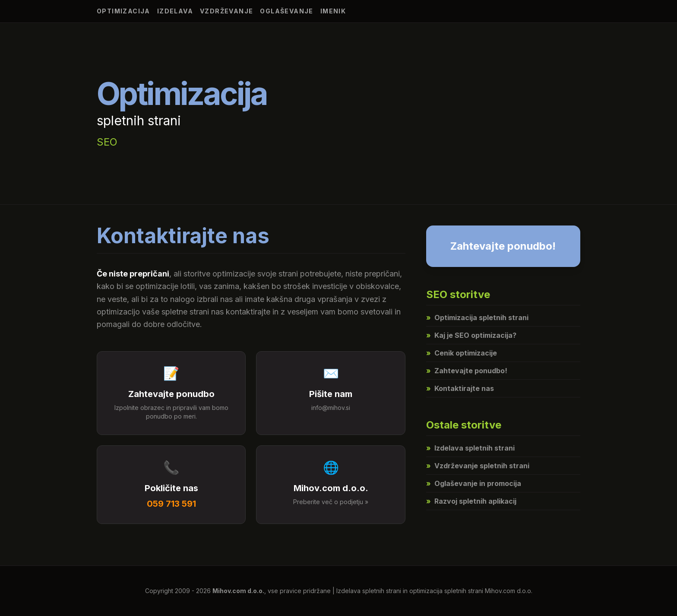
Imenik (333, 11)
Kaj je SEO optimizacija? (471, 335)
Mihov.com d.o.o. (238, 591)
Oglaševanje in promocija (474, 483)
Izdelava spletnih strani (470, 448)
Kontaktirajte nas (460, 388)
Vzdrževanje (226, 11)
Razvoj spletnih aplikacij (471, 501)
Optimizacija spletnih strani (477, 318)
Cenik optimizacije (462, 353)
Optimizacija (123, 11)
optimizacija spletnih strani (446, 591)
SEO (107, 142)
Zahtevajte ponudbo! (503, 246)
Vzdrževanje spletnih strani (478, 466)
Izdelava (175, 11)
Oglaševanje (286, 11)
